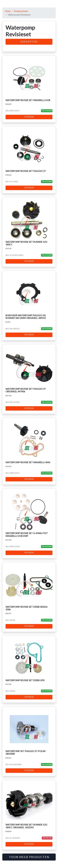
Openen (29, 117)
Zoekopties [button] (29, 42)
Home (8, 11)
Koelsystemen (21, 11)
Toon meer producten (29, 857)
